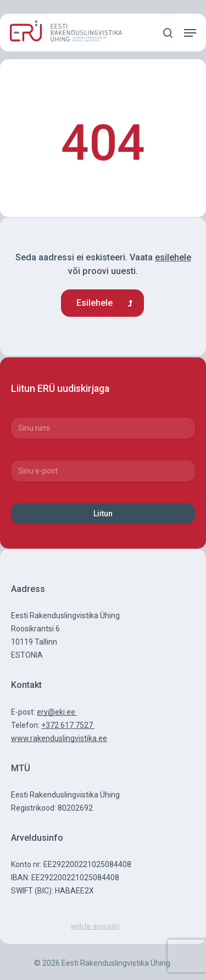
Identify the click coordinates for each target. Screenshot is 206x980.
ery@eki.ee (57, 712)
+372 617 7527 (68, 725)
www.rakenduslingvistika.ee (59, 738)
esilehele (173, 257)
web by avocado (95, 926)
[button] (190, 33)
